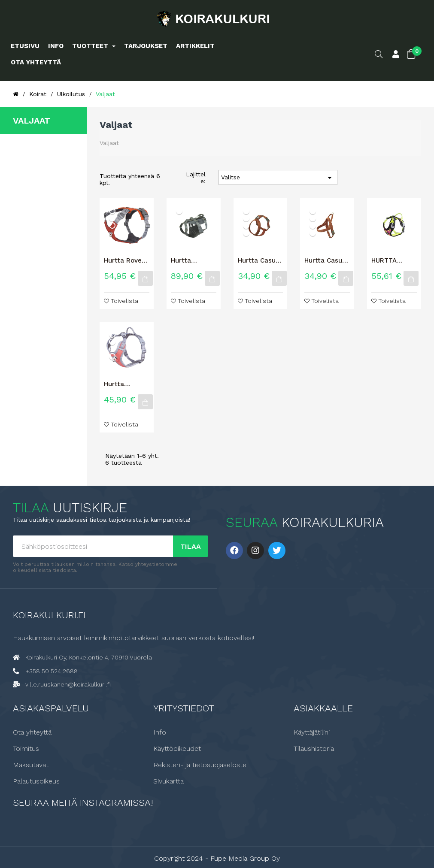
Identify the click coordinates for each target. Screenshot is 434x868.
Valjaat (32, 121)
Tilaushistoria (314, 748)
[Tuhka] (112, 334)
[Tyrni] (112, 349)
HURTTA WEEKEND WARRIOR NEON (387, 260)
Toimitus (26, 748)
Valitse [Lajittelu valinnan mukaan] (278, 178)
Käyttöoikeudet (177, 748)
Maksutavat (31, 765)
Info (160, 732)
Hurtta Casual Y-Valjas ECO (259, 260)
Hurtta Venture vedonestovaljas (127, 384)
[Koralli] (112, 356)
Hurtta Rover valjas (124, 260)
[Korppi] (112, 211)
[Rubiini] (246, 225)
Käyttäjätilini (312, 732)
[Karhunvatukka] (179, 211)
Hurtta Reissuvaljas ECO (190, 260)
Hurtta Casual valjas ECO (326, 260)
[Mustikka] (112, 342)
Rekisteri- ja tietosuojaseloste (200, 765)
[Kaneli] (112, 218)
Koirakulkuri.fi (49, 615)
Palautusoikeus (36, 781)
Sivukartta (168, 781)
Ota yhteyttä (32, 732)
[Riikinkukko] (112, 225)
